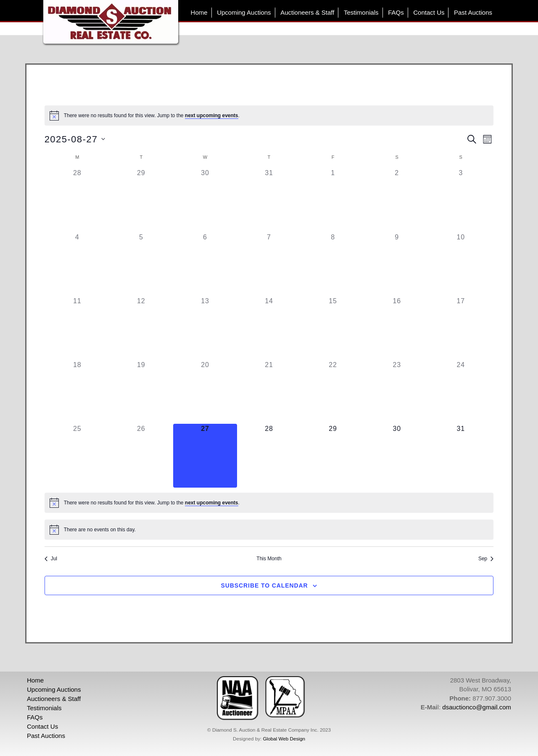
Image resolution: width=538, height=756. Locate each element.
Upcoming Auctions (244, 12)
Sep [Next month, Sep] (486, 559)
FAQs (396, 12)
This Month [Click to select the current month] (269, 559)
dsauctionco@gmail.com (477, 707)
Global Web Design (284, 739)
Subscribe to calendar (265, 585)
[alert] (269, 115)
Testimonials (361, 12)
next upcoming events (212, 115)
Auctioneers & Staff (307, 12)
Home (199, 12)
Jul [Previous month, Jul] (51, 559)
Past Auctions (473, 12)
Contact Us (429, 12)
